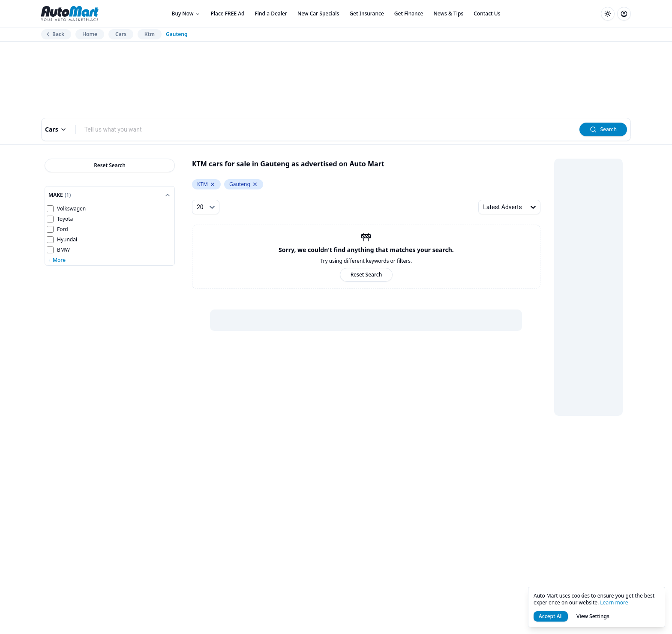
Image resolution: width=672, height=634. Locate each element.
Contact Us (487, 14)
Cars (121, 34)
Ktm (150, 34)
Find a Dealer (271, 14)
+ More (57, 260)
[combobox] (328, 129)
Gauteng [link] (177, 34)
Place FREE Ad (227, 14)
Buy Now (186, 14)
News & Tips (448, 14)
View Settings (593, 616)
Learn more (614, 602)
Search (603, 129)
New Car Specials (318, 14)
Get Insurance (366, 14)
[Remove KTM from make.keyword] (213, 184)
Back (54, 34)
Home (90, 34)
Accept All (551, 616)
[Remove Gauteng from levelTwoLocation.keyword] (255, 184)
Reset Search (110, 165)
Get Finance (409, 14)
